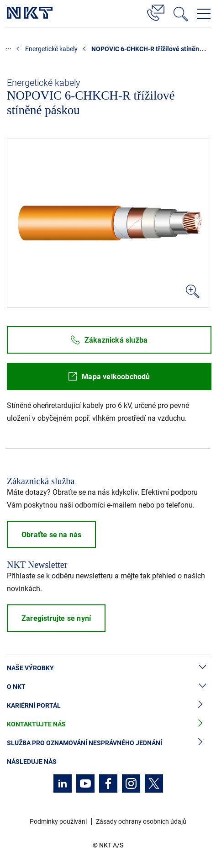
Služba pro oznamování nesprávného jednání (108, 743)
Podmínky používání (58, 821)
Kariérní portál (108, 706)
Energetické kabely (51, 49)
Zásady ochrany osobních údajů (141, 821)
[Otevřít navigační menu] (204, 14)
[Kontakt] (156, 11)
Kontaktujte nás (108, 724)
